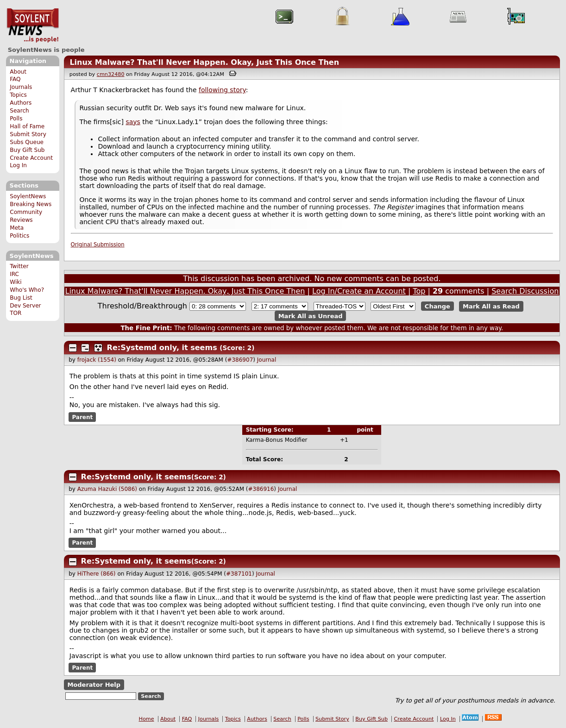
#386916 (261, 489)
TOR (16, 313)
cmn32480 (111, 74)
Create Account (31, 158)
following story (222, 90)
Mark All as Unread (311, 316)
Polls (16, 119)
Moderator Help (94, 685)
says (133, 122)
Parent (82, 417)
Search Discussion (525, 291)
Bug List (21, 298)
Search (19, 111)
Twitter (19, 266)
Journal (267, 360)
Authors (21, 103)
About (18, 72)
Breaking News (31, 204)
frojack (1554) (97, 360)
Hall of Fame (27, 126)
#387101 (239, 574)
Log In (18, 165)
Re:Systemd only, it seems (162, 348)
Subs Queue (27, 142)
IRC (14, 274)
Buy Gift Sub (27, 150)
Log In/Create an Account (359, 291)
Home (147, 719)
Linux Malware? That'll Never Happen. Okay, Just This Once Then (204, 62)
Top (419, 291)
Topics (18, 95)
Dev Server (25, 306)
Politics (19, 236)
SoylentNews (33, 25)
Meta (17, 228)
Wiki (16, 282)
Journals (21, 87)
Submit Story (28, 134)
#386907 (240, 360)
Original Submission (98, 245)
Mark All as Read (491, 306)
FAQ (15, 79)
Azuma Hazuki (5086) (107, 489)
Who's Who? (27, 290)
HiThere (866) (97, 574)
